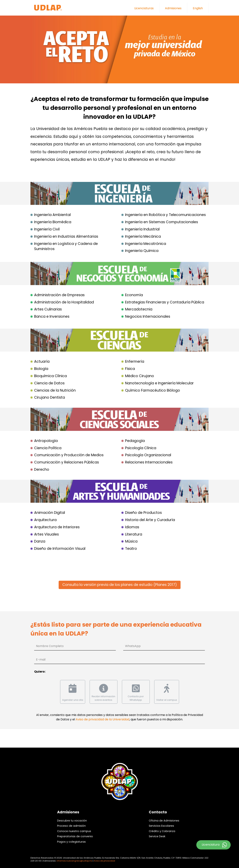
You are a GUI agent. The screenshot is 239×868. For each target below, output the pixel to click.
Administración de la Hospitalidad (64, 302)
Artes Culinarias (48, 309)
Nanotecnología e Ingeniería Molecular (159, 383)
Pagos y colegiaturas (71, 842)
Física (130, 369)
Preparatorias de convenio (75, 836)
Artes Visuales (46, 534)
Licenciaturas (144, 8)
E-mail (41, 660)
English (198, 8)
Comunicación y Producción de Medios (69, 455)
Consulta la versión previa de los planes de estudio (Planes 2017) (120, 585)
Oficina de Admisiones (164, 821)
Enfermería (135, 361)
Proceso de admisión (71, 826)
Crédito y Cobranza (162, 831)
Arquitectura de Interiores (57, 527)
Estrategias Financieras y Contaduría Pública (165, 302)
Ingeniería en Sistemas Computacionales (162, 222)
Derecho (42, 469)
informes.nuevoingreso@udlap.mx (74, 861)
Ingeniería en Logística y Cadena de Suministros (66, 246)
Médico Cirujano (140, 376)
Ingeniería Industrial (142, 229)
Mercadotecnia (139, 309)
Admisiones (173, 8)
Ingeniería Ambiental (52, 215)
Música (131, 541)
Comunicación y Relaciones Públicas (67, 462)
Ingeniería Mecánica (143, 236)
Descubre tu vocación (72, 821)
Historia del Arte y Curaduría (150, 520)
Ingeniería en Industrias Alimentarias (66, 236)
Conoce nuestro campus (74, 831)
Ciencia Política (48, 448)
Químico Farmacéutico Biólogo (153, 390)
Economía (134, 295)
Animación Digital (50, 513)
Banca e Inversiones (52, 316)
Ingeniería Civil (47, 229)
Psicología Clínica (141, 448)
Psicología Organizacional (148, 455)
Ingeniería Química (142, 251)
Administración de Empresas (59, 295)
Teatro (131, 549)
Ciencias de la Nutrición (55, 390)
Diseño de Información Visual (60, 549)
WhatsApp (133, 646)
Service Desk (157, 836)
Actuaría (42, 361)
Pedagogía (135, 441)
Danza (40, 541)
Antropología (46, 441)
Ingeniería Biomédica (53, 222)
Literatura (134, 534)
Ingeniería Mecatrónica (146, 244)
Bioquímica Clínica (50, 376)
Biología (41, 369)
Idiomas (132, 527)
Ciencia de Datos (49, 383)
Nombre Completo (50, 646)
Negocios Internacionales (148, 316)
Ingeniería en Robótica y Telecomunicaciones (165, 215)
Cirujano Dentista (50, 397)
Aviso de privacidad (104, 861)
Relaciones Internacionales (149, 462)
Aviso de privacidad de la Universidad (103, 719)
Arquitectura (45, 520)
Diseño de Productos (143, 513)
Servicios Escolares (161, 826)
